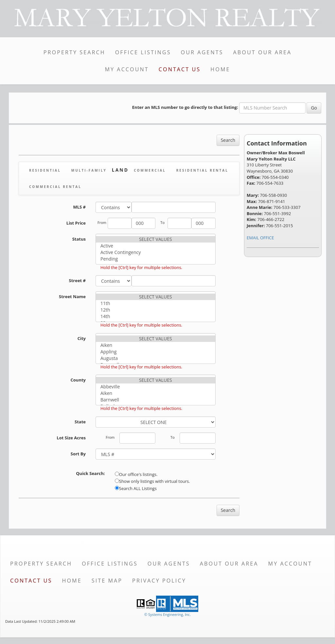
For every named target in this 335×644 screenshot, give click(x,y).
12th (156, 310)
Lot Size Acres (71, 438)
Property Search (74, 52)
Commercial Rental (55, 187)
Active (156, 246)
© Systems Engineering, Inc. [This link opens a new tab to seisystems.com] (167, 614)
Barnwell (156, 400)
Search (228, 140)
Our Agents (202, 52)
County (78, 380)
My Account (127, 69)
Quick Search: (90, 473)
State (80, 422)
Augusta (156, 358)
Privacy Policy (159, 581)
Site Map (107, 581)
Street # (78, 280)
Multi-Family (89, 170)
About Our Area (263, 52)
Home (220, 69)
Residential (45, 170)
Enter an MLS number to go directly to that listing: (185, 107)
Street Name (72, 297)
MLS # (79, 207)
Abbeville (156, 387)
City (82, 338)
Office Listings (143, 52)
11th (156, 303)
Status (79, 239)
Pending (156, 259)
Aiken (156, 345)
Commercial (150, 170)
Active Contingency (156, 252)
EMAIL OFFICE (260, 238)
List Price (76, 223)
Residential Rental (202, 170)
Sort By (78, 454)
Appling (156, 352)
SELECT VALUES (156, 239)
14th (156, 316)
